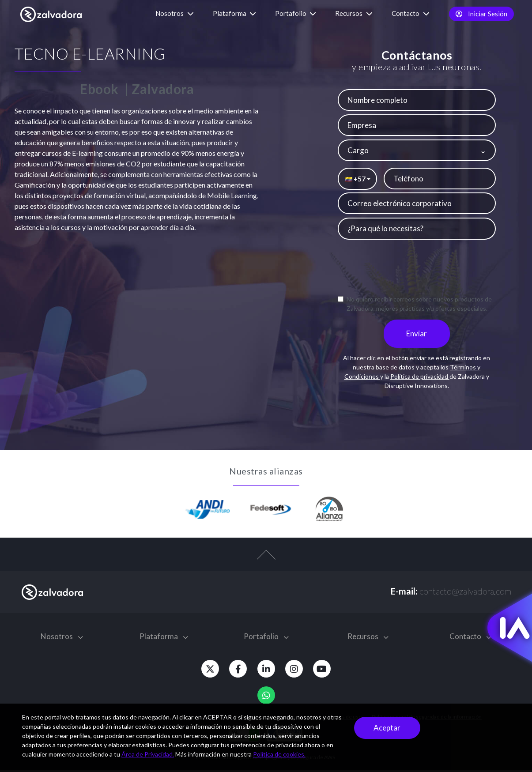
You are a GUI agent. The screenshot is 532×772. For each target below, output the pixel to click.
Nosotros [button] (175, 13)
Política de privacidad (420, 378)
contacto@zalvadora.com (465, 593)
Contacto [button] (411, 13)
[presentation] (417, 268)
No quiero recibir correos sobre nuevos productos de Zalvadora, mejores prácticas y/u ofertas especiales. (415, 304)
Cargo (358, 150)
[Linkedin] (266, 670)
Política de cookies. (279, 754)
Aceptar (387, 728)
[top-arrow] (266, 561)
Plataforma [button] (234, 13)
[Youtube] (328, 670)
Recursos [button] (354, 13)
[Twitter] (204, 670)
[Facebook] (235, 670)
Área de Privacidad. (148, 754)
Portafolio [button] (296, 13)
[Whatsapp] (266, 697)
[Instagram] (297, 670)
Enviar (417, 336)
